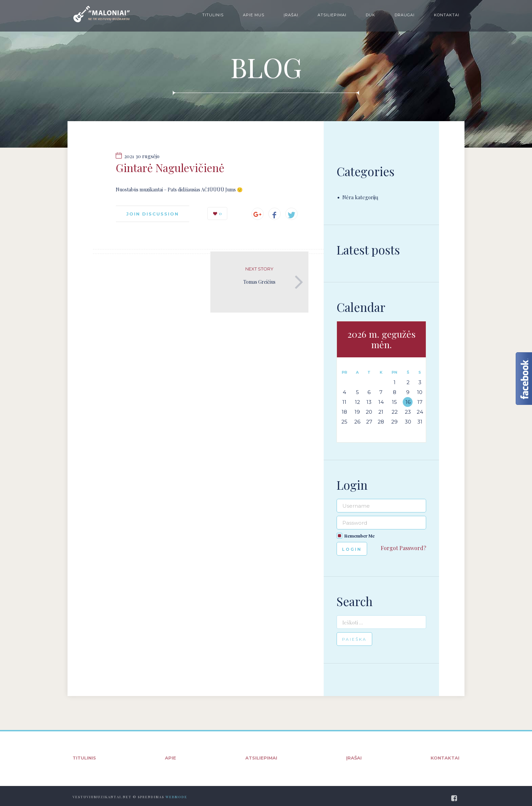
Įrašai (291, 15)
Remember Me (359, 536)
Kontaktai (447, 15)
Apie (170, 758)
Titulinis (213, 15)
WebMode (176, 797)
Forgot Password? (403, 548)
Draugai (405, 15)
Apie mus (254, 15)
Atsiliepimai (332, 15)
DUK (370, 15)
